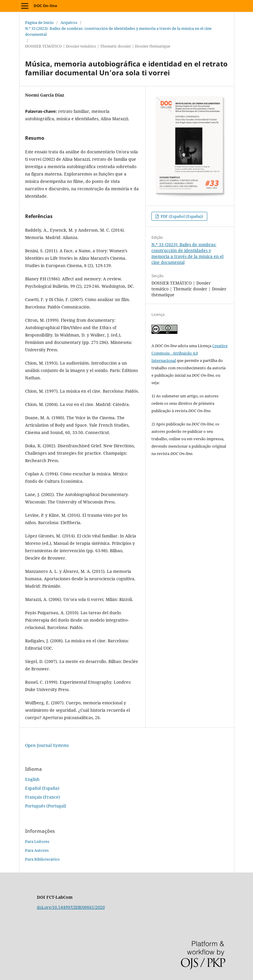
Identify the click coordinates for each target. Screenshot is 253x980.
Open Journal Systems (47, 745)
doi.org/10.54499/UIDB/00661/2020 (71, 907)
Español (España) (42, 788)
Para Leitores (37, 841)
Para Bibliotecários (42, 859)
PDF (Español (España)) (181, 216)
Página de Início (39, 22)
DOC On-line (45, 6)
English (32, 779)
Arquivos (69, 22)
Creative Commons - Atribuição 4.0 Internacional (190, 353)
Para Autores (37, 850)
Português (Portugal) (46, 806)
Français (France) (43, 797)
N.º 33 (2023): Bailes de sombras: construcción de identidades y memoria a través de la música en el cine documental (118, 31)
